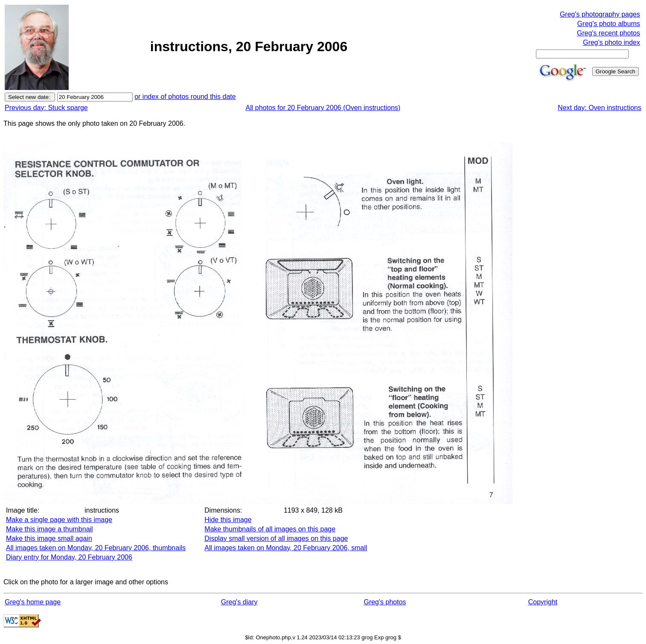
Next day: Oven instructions (599, 108)
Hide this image (228, 520)
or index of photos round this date (185, 97)
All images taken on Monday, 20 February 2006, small (286, 548)
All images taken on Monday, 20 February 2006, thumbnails (96, 548)
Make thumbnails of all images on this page (270, 529)
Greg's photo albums (609, 24)
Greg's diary (239, 602)
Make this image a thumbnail (49, 529)
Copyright (543, 602)
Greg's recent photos (608, 33)
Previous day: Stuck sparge (46, 108)
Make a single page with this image (59, 520)
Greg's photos (385, 602)
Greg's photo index (611, 42)
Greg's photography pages (600, 14)
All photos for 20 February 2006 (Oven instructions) (323, 108)
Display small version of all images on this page (276, 538)
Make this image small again (49, 538)
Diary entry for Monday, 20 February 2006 (69, 557)
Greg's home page (33, 602)
